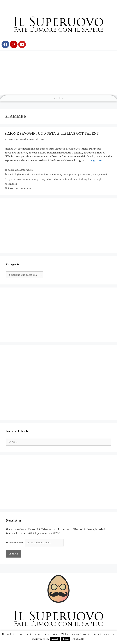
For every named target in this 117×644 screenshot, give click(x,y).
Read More (79, 639)
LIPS (65, 175)
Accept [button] (55, 639)
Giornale (13, 170)
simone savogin (31, 179)
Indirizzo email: (35, 543)
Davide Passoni (31, 175)
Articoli (58, 98)
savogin (104, 175)
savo (95, 175)
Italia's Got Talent (51, 175)
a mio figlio (14, 175)
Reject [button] (66, 639)
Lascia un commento (20, 188)
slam (49, 179)
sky (43, 179)
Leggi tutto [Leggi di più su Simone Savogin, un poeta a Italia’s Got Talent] (96, 160)
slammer (59, 179)
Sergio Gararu (13, 179)
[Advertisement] (58, 72)
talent (68, 179)
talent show (80, 179)
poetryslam (85, 175)
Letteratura (26, 170)
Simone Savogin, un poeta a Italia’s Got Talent (52, 133)
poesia (73, 175)
